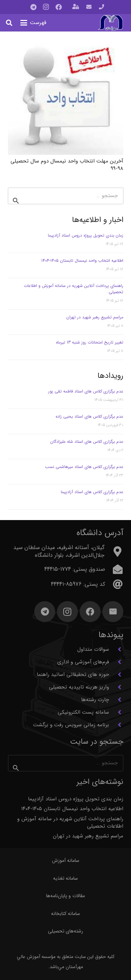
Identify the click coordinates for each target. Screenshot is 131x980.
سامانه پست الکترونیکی (83, 712)
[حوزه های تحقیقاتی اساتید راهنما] (116, 675)
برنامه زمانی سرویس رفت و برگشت (71, 725)
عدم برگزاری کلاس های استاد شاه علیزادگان (87, 442)
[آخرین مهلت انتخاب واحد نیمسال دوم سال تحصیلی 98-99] (66, 97)
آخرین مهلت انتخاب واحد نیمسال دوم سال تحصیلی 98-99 (67, 164)
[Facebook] (59, 7)
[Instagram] (46, 7)
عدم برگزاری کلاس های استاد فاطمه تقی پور (86, 391)
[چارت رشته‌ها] (116, 700)
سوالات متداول (93, 649)
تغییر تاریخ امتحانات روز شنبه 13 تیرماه (90, 342)
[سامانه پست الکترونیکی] (116, 712)
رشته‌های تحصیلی (65, 931)
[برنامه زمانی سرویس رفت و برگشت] (116, 725)
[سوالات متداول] (116, 649)
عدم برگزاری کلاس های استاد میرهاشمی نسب (84, 467)
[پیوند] (101, 7)
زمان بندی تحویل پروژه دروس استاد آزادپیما (86, 235)
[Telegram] (34, 7)
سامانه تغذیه (65, 878)
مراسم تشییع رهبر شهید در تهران (95, 317)
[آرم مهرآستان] (110, 23)
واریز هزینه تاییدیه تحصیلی (79, 687)
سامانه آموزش (66, 860)
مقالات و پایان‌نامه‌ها (65, 896)
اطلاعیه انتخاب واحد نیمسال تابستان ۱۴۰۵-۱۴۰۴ (82, 261)
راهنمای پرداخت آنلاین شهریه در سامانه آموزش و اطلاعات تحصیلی (74, 289)
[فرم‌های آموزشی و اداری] (116, 662)
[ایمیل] (113, 612)
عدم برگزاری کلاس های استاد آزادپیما (92, 492)
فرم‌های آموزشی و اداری (83, 662)
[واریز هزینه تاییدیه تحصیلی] (116, 687)
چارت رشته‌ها (95, 700)
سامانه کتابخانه (65, 914)
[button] (33, 23)
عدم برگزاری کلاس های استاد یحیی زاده (89, 416)
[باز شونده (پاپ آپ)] (76, 7)
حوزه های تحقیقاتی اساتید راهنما (73, 675)
